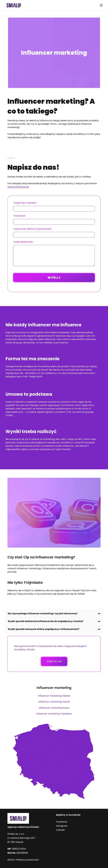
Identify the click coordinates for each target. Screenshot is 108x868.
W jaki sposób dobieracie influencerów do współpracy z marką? (46, 621)
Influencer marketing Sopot (54, 708)
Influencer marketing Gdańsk (54, 696)
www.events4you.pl (18, 187)
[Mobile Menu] (101, 5)
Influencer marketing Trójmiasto (54, 714)
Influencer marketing (54, 688)
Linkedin (60, 830)
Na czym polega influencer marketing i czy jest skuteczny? (43, 613)
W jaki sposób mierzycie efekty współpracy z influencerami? (44, 629)
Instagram (62, 826)
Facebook (62, 822)
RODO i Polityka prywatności (23, 860)
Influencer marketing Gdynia (54, 702)
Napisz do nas (54, 661)
